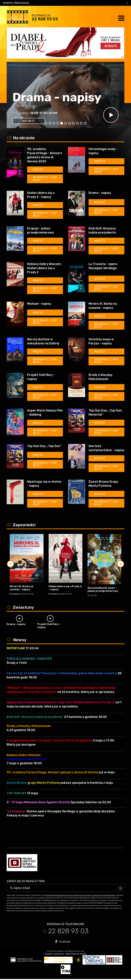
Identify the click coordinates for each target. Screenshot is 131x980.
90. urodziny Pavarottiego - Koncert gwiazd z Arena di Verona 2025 (45, 155)
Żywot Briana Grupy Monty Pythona (103, 484)
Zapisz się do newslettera (26, 881)
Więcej (38, 169)
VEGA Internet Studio (76, 954)
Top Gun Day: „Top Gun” (44, 446)
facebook (63, 942)
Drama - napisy (57, 97)
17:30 (43, 113)
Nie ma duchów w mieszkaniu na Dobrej (43, 341)
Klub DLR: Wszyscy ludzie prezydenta (102, 230)
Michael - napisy (39, 304)
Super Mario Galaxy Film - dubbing (45, 412)
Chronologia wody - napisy (103, 151)
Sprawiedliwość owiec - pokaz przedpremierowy (103, 589)
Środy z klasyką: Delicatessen (101, 377)
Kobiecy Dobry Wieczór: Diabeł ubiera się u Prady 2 (44, 268)
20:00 (53, 113)
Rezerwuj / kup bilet (45, 179)
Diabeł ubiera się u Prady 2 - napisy (41, 195)
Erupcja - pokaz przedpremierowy (41, 230)
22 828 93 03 (45, 19)
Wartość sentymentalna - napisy (106, 448)
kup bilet (29, 121)
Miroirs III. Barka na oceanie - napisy (103, 306)
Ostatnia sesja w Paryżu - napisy (101, 341)
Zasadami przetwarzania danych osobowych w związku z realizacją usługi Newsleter (80, 895)
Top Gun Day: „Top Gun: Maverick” (105, 412)
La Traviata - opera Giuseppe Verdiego (103, 266)
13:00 (34, 113)
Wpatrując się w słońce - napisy (44, 484)
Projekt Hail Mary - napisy (41, 377)
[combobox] (65, 3)
